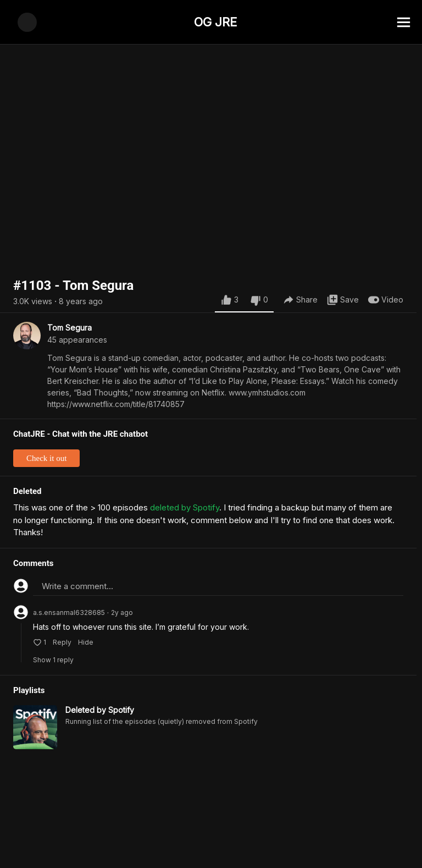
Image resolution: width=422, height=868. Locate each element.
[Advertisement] (211, 843)
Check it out (46, 458)
